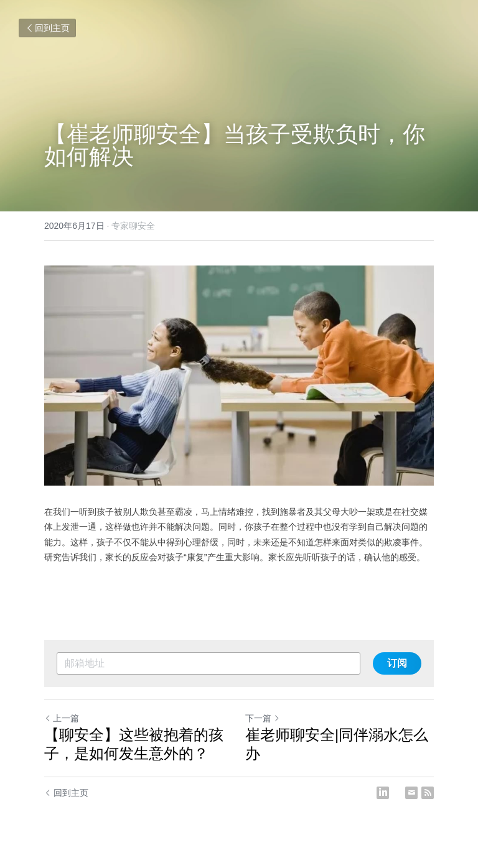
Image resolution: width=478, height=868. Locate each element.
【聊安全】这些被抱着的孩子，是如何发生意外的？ (134, 744)
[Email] (411, 793)
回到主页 (47, 28)
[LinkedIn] (383, 793)
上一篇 (62, 718)
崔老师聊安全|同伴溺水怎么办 (337, 744)
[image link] (239, 376)
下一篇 (263, 718)
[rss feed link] (428, 793)
